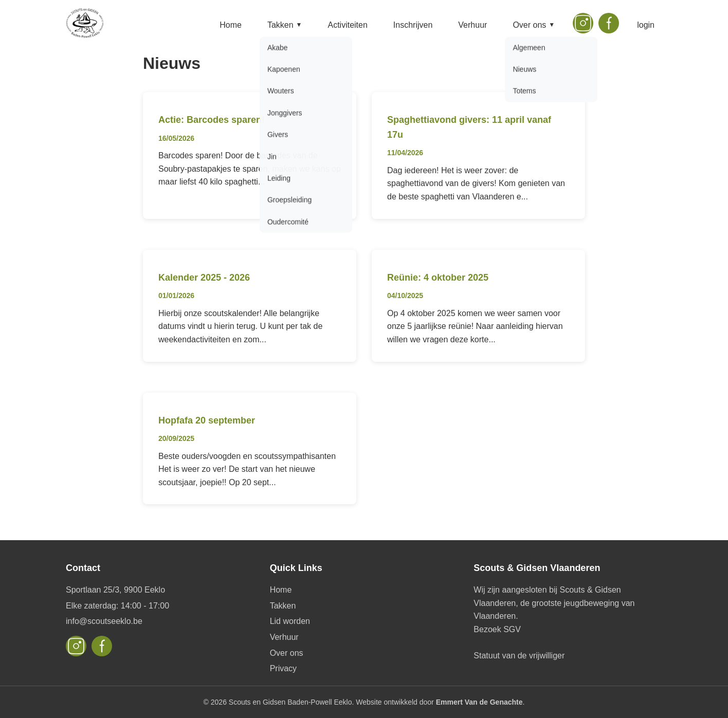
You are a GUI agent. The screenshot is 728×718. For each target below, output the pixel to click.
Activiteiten (347, 25)
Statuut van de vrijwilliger (519, 656)
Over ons (534, 25)
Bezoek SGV (497, 629)
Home (231, 25)
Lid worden (290, 621)
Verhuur (472, 25)
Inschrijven (413, 25)
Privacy (283, 668)
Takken (285, 25)
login (646, 25)
